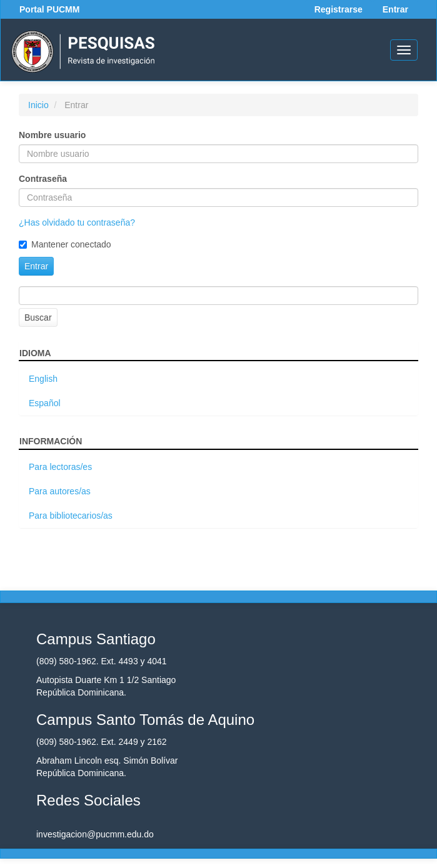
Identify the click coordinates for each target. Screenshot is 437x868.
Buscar (38, 317)
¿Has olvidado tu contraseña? (77, 222)
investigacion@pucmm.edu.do (95, 834)
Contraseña (43, 179)
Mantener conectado (65, 244)
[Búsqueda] (219, 296)
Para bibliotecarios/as (71, 516)
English (43, 379)
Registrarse (339, 9)
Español (45, 403)
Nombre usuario (52, 135)
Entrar (395, 9)
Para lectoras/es (60, 467)
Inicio (38, 105)
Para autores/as (60, 491)
